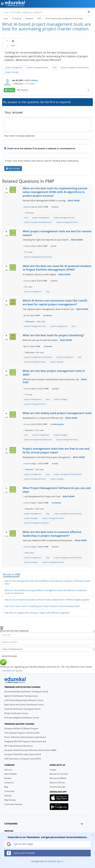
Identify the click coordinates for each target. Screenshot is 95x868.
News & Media (10, 774)
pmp (55, 67)
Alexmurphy (58, 424)
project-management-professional (75, 67)
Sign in (60, 861)
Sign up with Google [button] (20, 844)
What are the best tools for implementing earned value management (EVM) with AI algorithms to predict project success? (55, 192)
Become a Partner (57, 783)
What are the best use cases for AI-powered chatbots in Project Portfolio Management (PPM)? (57, 268)
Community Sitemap (13, 804)
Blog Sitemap (10, 800)
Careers (53, 770)
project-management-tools (38, 67)
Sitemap (8, 796)
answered (27, 207)
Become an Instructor (59, 774)
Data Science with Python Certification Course (24, 705)
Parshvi (35, 80)
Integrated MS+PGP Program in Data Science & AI (25, 741)
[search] (89, 12)
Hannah (58, 503)
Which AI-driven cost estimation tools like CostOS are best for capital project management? (55, 302)
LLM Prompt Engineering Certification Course (24, 700)
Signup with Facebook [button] (21, 853)
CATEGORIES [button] (44, 824)
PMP (27, 80)
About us (8, 770)
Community (9, 791)
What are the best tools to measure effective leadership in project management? (52, 534)
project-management (14, 67)
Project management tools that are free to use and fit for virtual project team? (56, 450)
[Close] (93, 835)
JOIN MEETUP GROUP (12, 671)
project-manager (12, 72)
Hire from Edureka (58, 787)
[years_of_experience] (47, 649)
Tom (56, 464)
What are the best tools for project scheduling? (53, 335)
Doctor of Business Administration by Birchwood (25, 737)
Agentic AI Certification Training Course (21, 696)
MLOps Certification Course (16, 713)
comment (24, 90)
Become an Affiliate (58, 778)
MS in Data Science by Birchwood (18, 746)
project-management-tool (64, 218)
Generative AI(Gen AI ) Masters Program (21, 728)
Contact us (9, 783)
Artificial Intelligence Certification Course (22, 718)
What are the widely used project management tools (57, 413)
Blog (6, 787)
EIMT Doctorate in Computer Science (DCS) (23, 759)
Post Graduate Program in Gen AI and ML (22, 733)
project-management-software (37, 523)
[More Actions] (89, 90)
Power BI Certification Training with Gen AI (22, 709)
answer (11, 90)
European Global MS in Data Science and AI (23, 754)
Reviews (8, 778)
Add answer (14, 168)
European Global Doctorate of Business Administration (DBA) (30, 750)
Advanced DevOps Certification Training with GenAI (26, 692)
